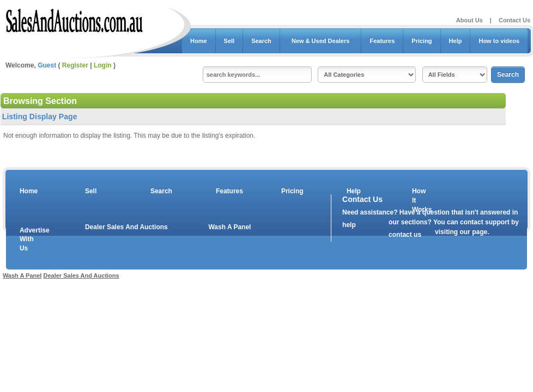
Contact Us (514, 20)
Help (456, 41)
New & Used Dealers (321, 41)
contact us (405, 235)
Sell (229, 41)
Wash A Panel (229, 227)
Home (199, 41)
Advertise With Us (28, 240)
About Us (470, 20)
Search (261, 41)
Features (382, 41)
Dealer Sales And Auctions (126, 227)
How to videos (499, 41)
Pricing (422, 41)
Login (103, 65)
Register (75, 65)
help (349, 225)
